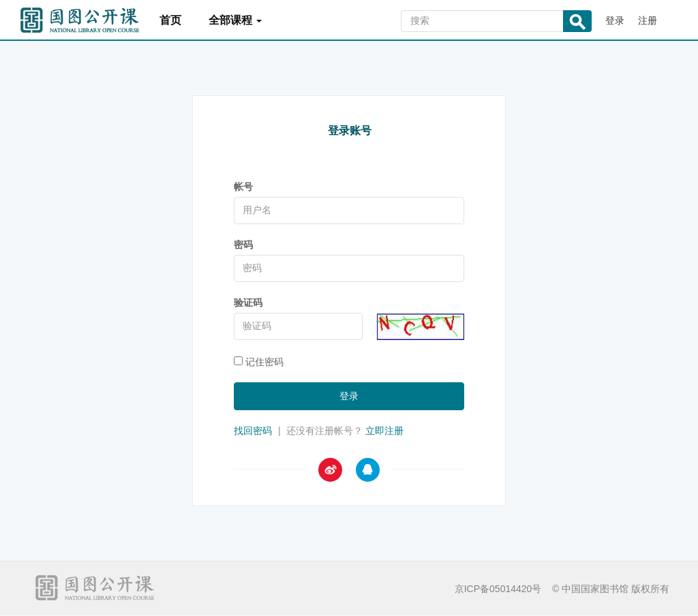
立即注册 (384, 431)
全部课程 (235, 20)
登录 (615, 20)
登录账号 (350, 130)
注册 (648, 20)
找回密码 (253, 431)
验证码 (248, 303)
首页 (170, 20)
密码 (243, 245)
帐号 (243, 187)
